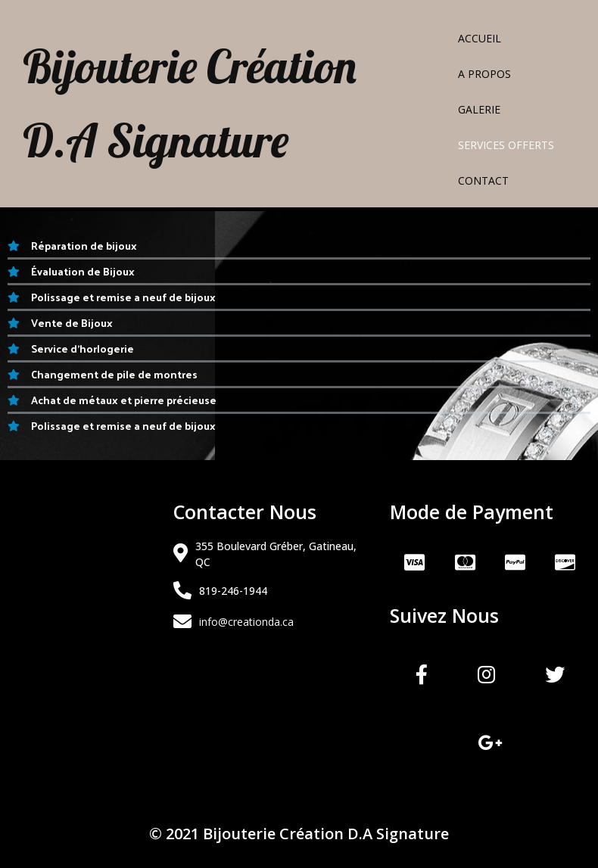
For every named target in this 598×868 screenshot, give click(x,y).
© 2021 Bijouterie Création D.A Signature (299, 834)
